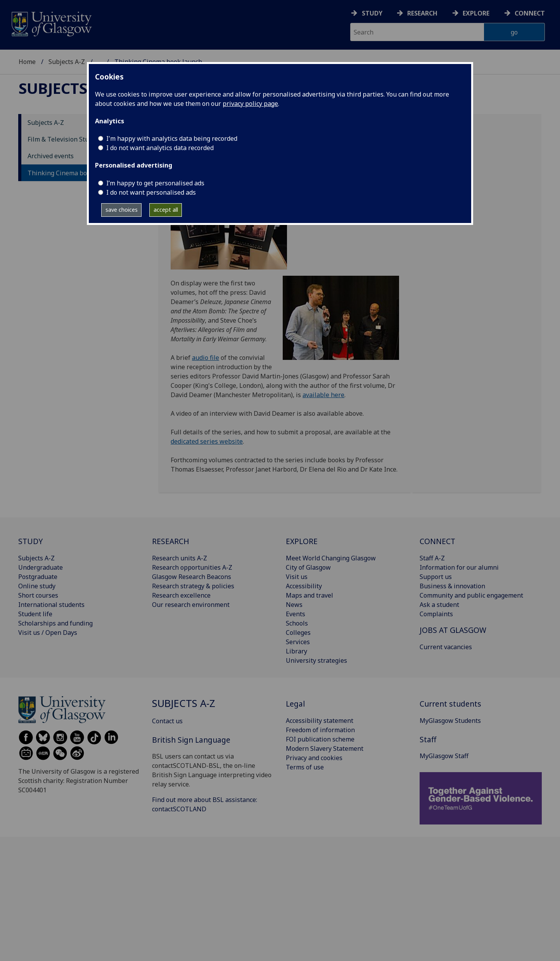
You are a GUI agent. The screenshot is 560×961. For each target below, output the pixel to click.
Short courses (38, 595)
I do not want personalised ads (151, 192)
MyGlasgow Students (450, 721)
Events (296, 614)
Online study (37, 586)
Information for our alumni (459, 567)
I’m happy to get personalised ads (155, 183)
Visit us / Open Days (48, 633)
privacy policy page (250, 104)
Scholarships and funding (55, 623)
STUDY (30, 541)
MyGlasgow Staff (444, 756)
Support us (436, 577)
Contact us (167, 721)
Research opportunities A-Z (192, 567)
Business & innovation (452, 586)
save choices (122, 210)
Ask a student (439, 605)
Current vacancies (446, 647)
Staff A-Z (432, 558)
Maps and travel (309, 595)
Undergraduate (41, 567)
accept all (166, 210)
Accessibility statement (320, 721)
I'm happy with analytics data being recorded (172, 138)
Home (27, 62)
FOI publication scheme (320, 739)
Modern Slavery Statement (325, 748)
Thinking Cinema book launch (71, 173)
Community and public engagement (471, 595)
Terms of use (305, 767)
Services (298, 642)
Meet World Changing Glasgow (331, 558)
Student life (35, 614)
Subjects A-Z (67, 62)
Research (422, 13)
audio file (206, 358)
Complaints (436, 614)
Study (372, 13)
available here (323, 395)
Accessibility (304, 586)
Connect (530, 13)
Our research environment (191, 605)
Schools (297, 623)
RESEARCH (171, 541)
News (294, 605)
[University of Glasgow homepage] (51, 23)
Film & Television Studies (64, 139)
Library (296, 651)
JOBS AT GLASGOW (453, 630)
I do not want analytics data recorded (160, 148)
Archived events (51, 156)
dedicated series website (207, 441)
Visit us (297, 577)
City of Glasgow (308, 567)
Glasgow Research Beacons (192, 577)
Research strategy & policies (193, 586)
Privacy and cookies (314, 758)
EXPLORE (302, 541)
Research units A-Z (180, 558)
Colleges (298, 633)
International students (51, 605)
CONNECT (437, 541)
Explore (476, 13)
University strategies (316, 660)
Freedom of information (320, 730)
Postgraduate (38, 577)
